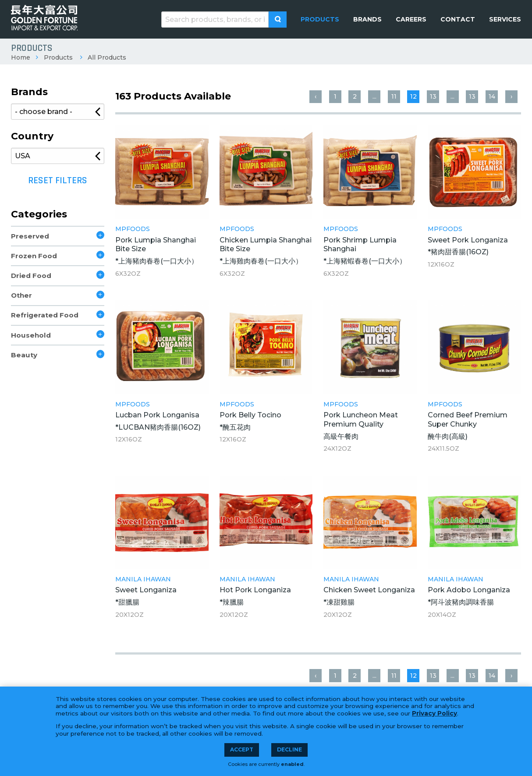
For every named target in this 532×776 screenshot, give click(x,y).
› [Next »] (511, 96)
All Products (107, 57)
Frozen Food (34, 256)
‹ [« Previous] (316, 96)
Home (21, 57)
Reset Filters (58, 181)
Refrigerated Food (45, 315)
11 (394, 96)
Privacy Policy (434, 713)
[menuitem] (320, 19)
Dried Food (31, 276)
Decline (289, 749)
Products (58, 57)
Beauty (24, 355)
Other (21, 295)
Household (31, 335)
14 (492, 96)
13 (433, 96)
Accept (242, 749)
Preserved (30, 236)
